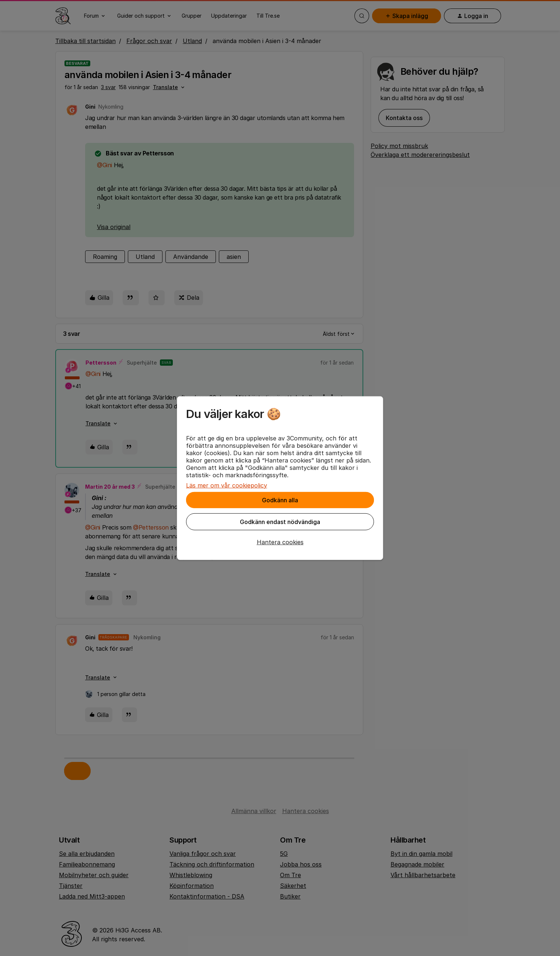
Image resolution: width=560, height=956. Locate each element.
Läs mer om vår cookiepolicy (227, 485)
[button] (280, 542)
